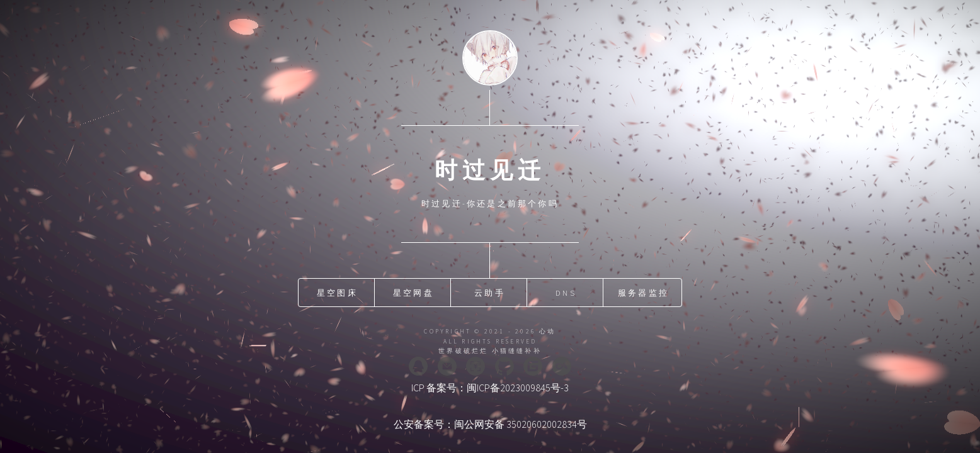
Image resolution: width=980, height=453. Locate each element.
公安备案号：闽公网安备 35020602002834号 (490, 424)
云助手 (490, 293)
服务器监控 (643, 293)
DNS (566, 293)
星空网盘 (413, 293)
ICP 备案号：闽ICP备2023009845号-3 (490, 388)
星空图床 (337, 293)
